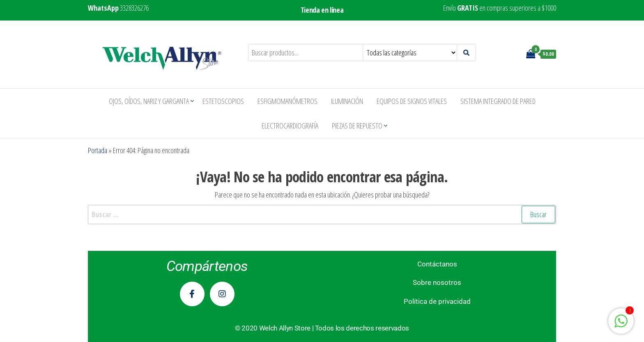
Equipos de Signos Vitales (412, 101)
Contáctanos (437, 264)
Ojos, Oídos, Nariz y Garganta (149, 101)
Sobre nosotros (437, 282)
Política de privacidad (437, 301)
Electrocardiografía (290, 126)
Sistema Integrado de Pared (498, 101)
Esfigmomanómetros (287, 101)
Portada (98, 150)
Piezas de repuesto (357, 126)
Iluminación (347, 101)
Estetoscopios (223, 101)
